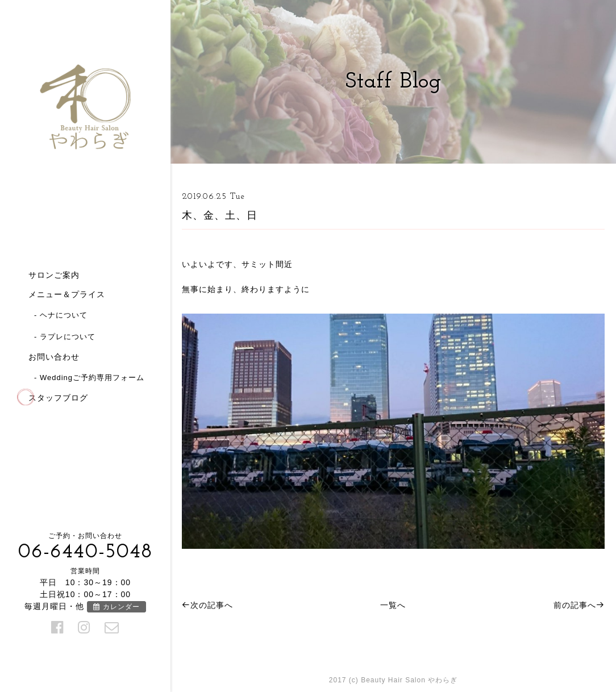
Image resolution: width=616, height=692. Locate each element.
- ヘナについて (61, 315)
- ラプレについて (65, 337)
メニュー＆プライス (67, 294)
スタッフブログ (58, 398)
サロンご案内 (54, 275)
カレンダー (116, 607)
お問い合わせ (54, 357)
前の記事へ (579, 605)
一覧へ (393, 605)
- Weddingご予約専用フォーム (89, 378)
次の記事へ (207, 605)
